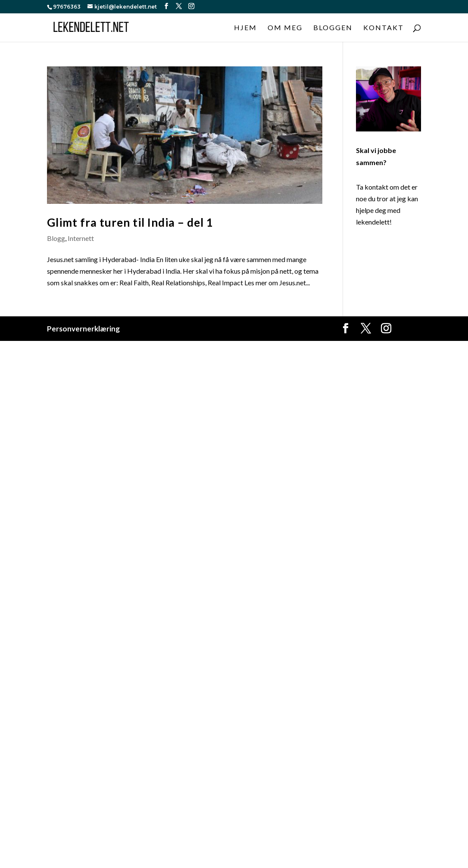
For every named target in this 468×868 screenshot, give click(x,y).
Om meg (285, 28)
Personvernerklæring (83, 329)
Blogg (56, 238)
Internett (81, 238)
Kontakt (384, 28)
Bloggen (333, 28)
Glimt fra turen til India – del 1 (130, 222)
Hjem (245, 28)
